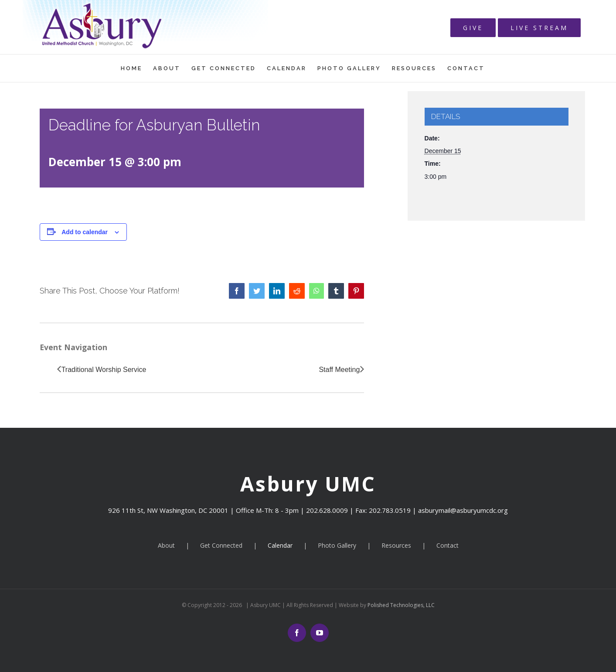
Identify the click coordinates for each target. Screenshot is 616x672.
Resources (396, 545)
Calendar (280, 545)
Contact (448, 545)
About (166, 545)
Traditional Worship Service (104, 370)
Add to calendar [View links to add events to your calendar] (85, 232)
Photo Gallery (337, 545)
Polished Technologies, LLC (400, 605)
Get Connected (221, 545)
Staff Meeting (339, 370)
